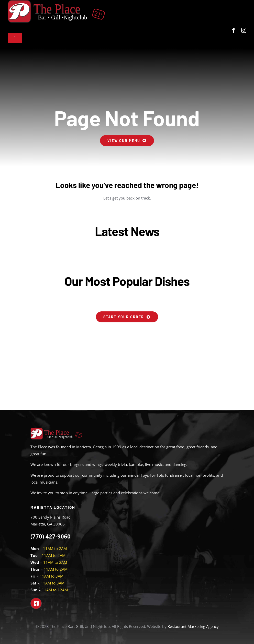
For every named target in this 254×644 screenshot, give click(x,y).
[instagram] (244, 30)
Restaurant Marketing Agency (193, 626)
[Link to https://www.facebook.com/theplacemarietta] (36, 603)
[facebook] (234, 30)
